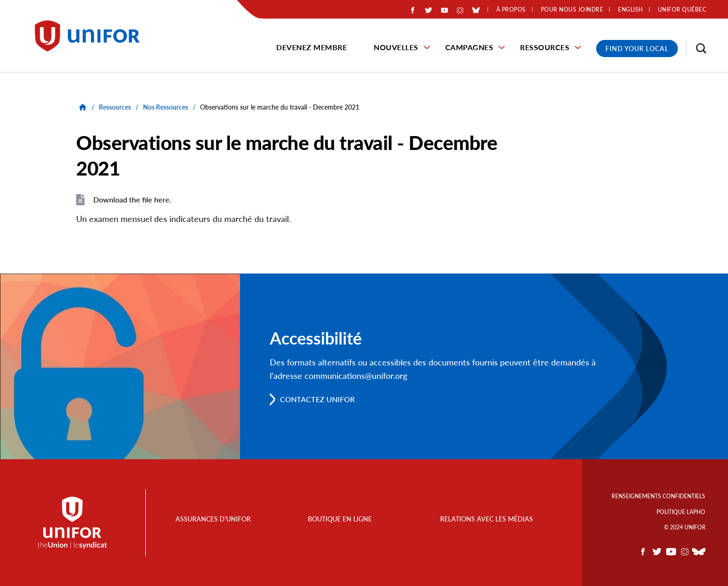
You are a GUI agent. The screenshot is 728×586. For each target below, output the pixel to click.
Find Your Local (637, 49)
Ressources (545, 47)
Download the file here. (132, 199)
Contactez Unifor (317, 399)
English (630, 10)
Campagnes (469, 47)
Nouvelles (396, 47)
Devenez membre (312, 47)
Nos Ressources (166, 107)
